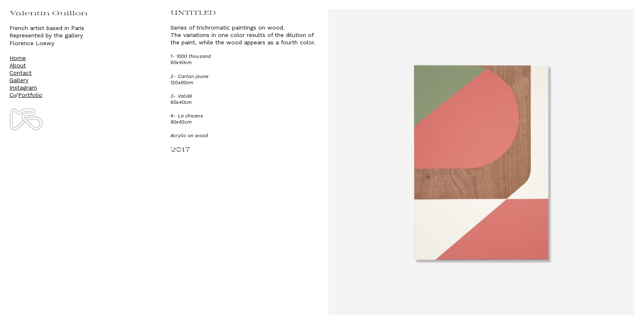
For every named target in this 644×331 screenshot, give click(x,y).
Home (18, 58)
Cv (13, 95)
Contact (21, 73)
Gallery (19, 80)
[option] (481, 162)
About (18, 65)
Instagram (23, 87)
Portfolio (30, 95)
